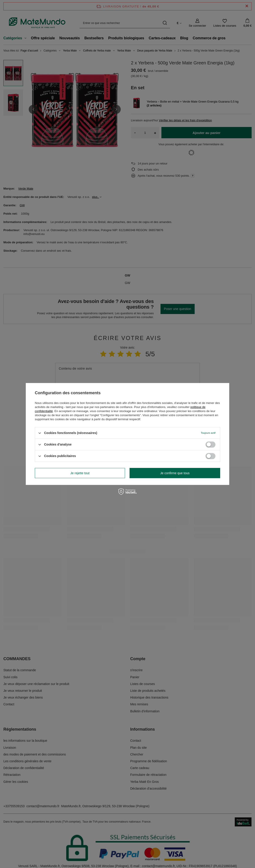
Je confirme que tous (175, 473)
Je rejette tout (80, 473)
